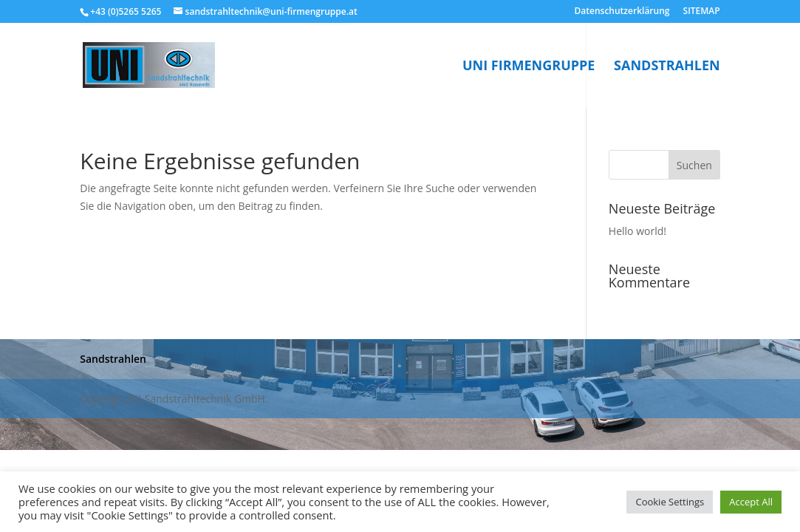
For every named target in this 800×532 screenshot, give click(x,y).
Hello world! (637, 231)
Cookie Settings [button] (670, 502)
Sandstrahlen (667, 67)
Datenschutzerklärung (622, 12)
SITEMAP (702, 12)
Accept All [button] (751, 502)
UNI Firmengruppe (529, 67)
